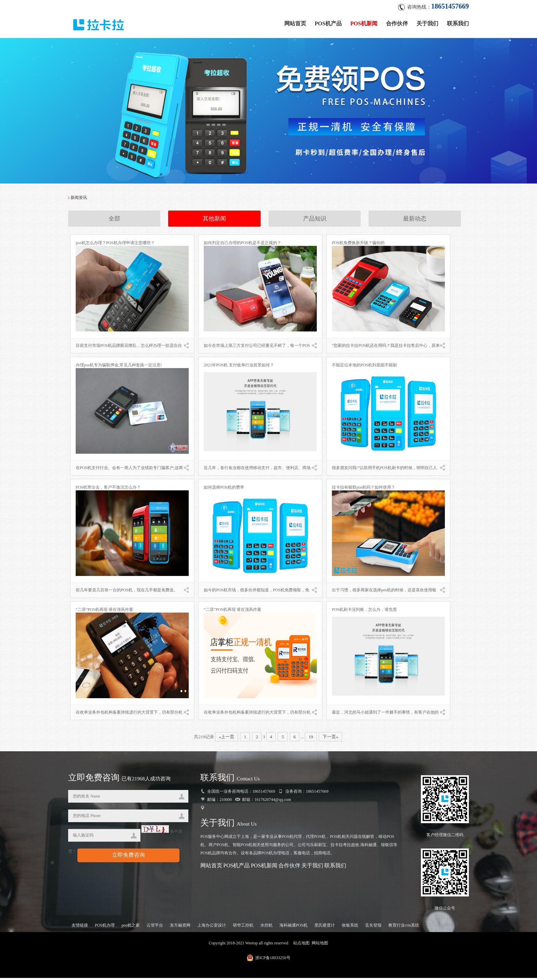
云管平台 (155, 927)
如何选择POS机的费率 (224, 489)
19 (311, 739)
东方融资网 (180, 927)
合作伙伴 (397, 21)
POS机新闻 (364, 21)
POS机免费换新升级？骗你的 (358, 245)
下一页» (330, 739)
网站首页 (295, 21)
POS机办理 (105, 927)
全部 (114, 221)
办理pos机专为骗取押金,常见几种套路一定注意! (119, 367)
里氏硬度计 (325, 927)
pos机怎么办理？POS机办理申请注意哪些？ (115, 245)
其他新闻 (214, 221)
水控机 (266, 927)
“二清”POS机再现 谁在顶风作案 (104, 612)
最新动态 (415, 221)
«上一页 (227, 739)
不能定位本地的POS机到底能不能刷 (364, 367)
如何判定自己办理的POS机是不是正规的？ (242, 245)
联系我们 (458, 21)
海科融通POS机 (294, 927)
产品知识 (315, 221)
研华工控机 (243, 927)
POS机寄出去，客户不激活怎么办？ (108, 489)
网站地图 (320, 945)
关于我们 (427, 21)
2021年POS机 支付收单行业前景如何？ (239, 367)
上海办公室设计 (212, 927)
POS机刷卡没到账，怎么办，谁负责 (364, 612)
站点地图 (301, 945)
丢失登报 (373, 927)
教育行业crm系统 (404, 927)
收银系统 (350, 927)
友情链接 (80, 927)
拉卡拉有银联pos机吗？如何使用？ (364, 489)
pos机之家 (131, 927)
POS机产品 (328, 21)
